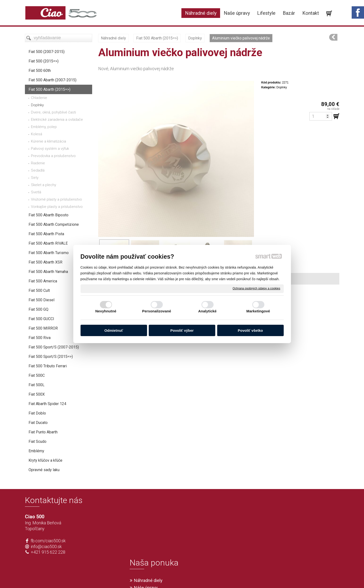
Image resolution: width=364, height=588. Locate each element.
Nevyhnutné (106, 311)
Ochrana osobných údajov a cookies (256, 288)
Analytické (207, 311)
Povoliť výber (182, 330)
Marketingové (258, 311)
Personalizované (157, 311)
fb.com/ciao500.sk (48, 541)
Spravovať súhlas (254, 576)
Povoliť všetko (250, 330)
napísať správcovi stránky (168, 576)
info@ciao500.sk (46, 547)
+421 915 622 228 (48, 552)
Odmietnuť (114, 330)
